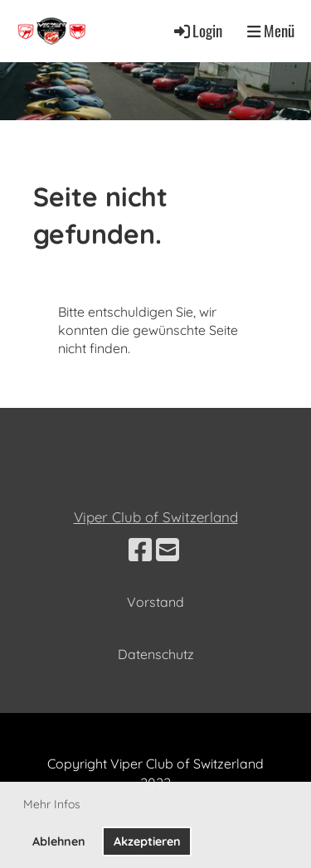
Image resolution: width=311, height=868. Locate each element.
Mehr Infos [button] (52, 804)
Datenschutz (156, 654)
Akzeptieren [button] (147, 841)
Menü (271, 31)
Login (197, 30)
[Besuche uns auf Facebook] (140, 550)
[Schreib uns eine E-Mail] (168, 550)
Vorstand (155, 602)
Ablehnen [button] (59, 841)
